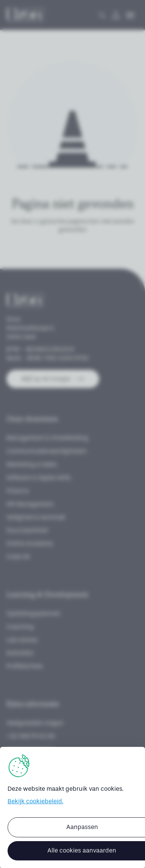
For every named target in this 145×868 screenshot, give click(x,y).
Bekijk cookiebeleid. (35, 801)
